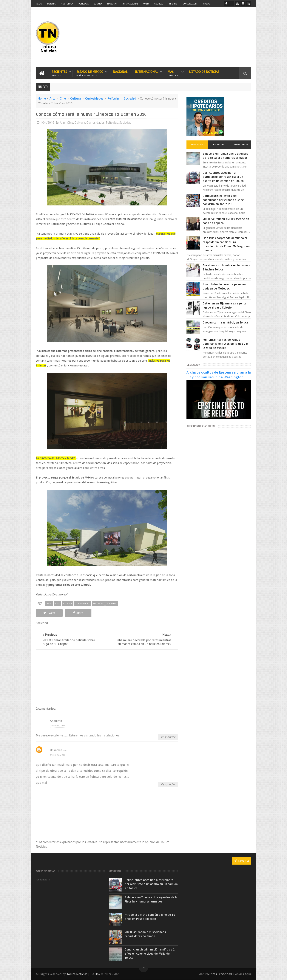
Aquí (248, 974)
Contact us (242, 861)
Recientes (59, 73)
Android (159, 4)
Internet (173, 4)
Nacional (112, 4)
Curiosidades (190, 4)
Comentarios (240, 145)
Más (174, 73)
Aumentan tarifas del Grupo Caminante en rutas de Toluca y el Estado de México (226, 344)
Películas (114, 99)
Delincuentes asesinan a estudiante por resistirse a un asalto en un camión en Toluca (223, 177)
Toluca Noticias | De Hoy (83, 974)
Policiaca (84, 4)
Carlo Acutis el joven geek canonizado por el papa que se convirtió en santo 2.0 (223, 200)
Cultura (75, 99)
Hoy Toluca (67, 4)
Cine (63, 99)
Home (42, 99)
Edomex (98, 4)
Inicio (39, 4)
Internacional (130, 4)
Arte (52, 99)
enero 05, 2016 (58, 726)
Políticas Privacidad (219, 974)
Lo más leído (197, 145)
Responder (168, 737)
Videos (206, 4)
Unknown (56, 750)
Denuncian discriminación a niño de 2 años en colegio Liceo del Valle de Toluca (150, 954)
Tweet (49, 613)
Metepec (51, 4)
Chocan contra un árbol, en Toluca (226, 323)
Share (78, 613)
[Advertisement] (220, 37)
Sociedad (130, 99)
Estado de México (90, 73)
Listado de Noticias (204, 72)
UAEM (146, 4)
